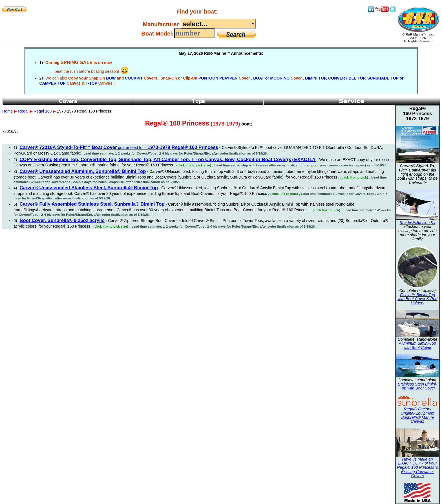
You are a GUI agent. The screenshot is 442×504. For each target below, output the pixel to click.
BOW (111, 78)
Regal (23, 111)
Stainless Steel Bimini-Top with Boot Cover (417, 386)
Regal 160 (43, 111)
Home (7, 111)
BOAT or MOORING (271, 78)
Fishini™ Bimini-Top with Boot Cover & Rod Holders (417, 299)
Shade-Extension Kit (418, 223)
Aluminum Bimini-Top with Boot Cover (417, 345)
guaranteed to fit (119, 148)
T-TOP (91, 83)
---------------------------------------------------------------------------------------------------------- (218, 24)
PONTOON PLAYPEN (218, 78)
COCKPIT (134, 78)
